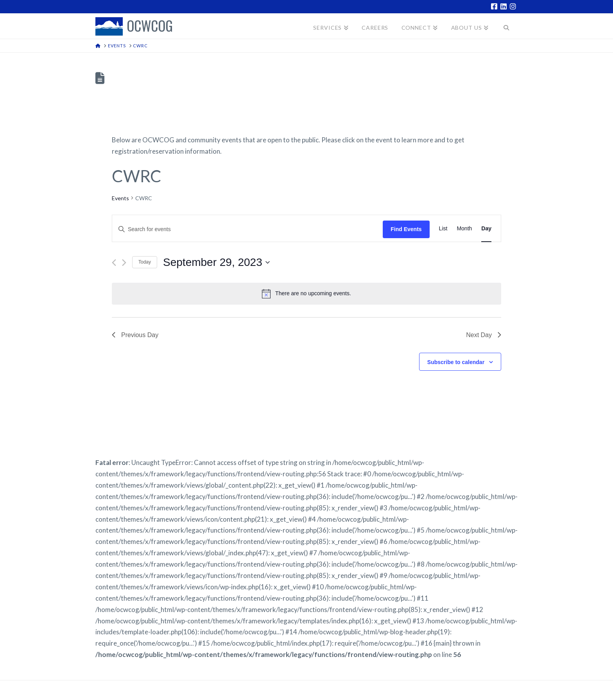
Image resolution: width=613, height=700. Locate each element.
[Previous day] (114, 263)
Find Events (406, 229)
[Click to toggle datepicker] (216, 262)
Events (120, 198)
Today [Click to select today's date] (145, 262)
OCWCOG (150, 26)
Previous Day (135, 335)
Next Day (484, 335)
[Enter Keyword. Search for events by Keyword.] (247, 229)
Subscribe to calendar (456, 362)
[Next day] (124, 263)
